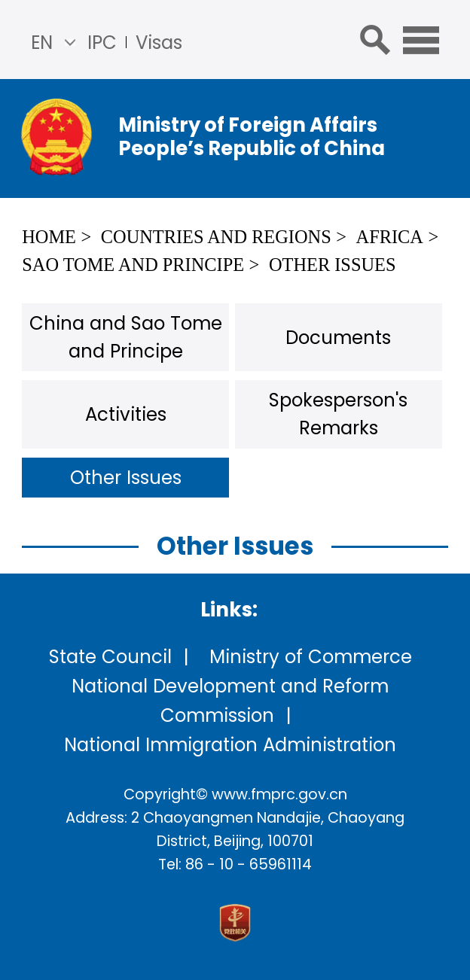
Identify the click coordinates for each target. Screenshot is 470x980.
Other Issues (333, 265)
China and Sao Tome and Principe (126, 337)
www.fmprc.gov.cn (279, 794)
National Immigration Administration (230, 745)
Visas (159, 43)
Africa (390, 237)
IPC (102, 43)
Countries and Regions (216, 237)
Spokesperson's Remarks (338, 414)
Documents (338, 338)
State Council (110, 657)
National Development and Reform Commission (230, 701)
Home (49, 237)
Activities (126, 414)
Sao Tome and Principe (133, 265)
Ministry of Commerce (311, 657)
